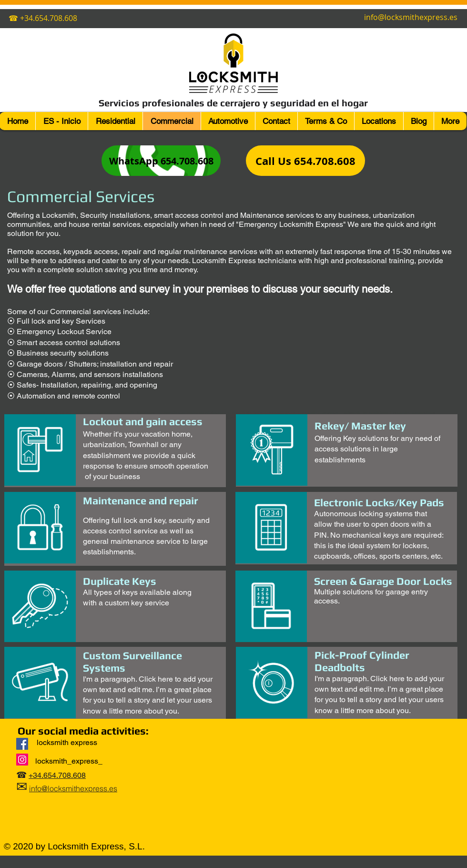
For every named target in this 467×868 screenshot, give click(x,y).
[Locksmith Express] (22, 744)
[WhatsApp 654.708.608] (161, 161)
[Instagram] (22, 760)
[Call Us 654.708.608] (305, 161)
